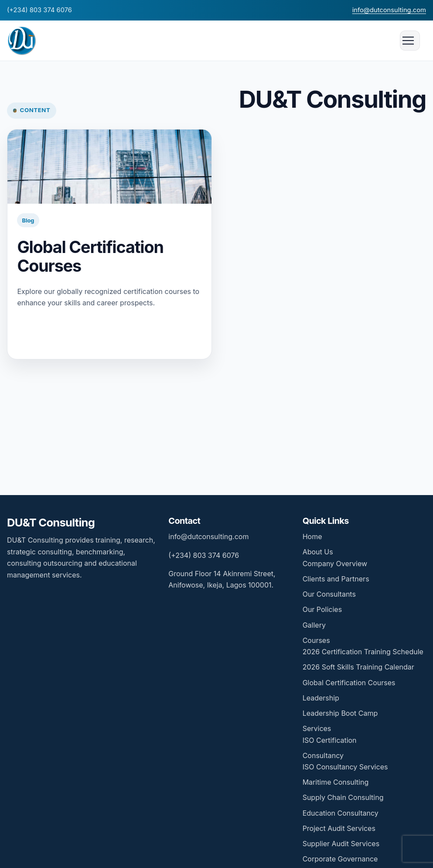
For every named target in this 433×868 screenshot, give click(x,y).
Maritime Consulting (336, 782)
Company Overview (335, 564)
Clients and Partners (336, 579)
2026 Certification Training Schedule (363, 652)
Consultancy (323, 755)
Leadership (321, 698)
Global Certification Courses (90, 256)
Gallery (314, 625)
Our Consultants (329, 594)
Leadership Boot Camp (340, 713)
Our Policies (322, 609)
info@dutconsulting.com (389, 10)
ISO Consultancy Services (345, 767)
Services (317, 728)
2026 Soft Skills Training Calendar (358, 667)
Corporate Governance (340, 859)
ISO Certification (330, 740)
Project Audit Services (339, 828)
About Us (318, 552)
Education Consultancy (341, 813)
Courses (316, 640)
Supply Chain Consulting (343, 797)
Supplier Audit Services (341, 844)
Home (312, 537)
